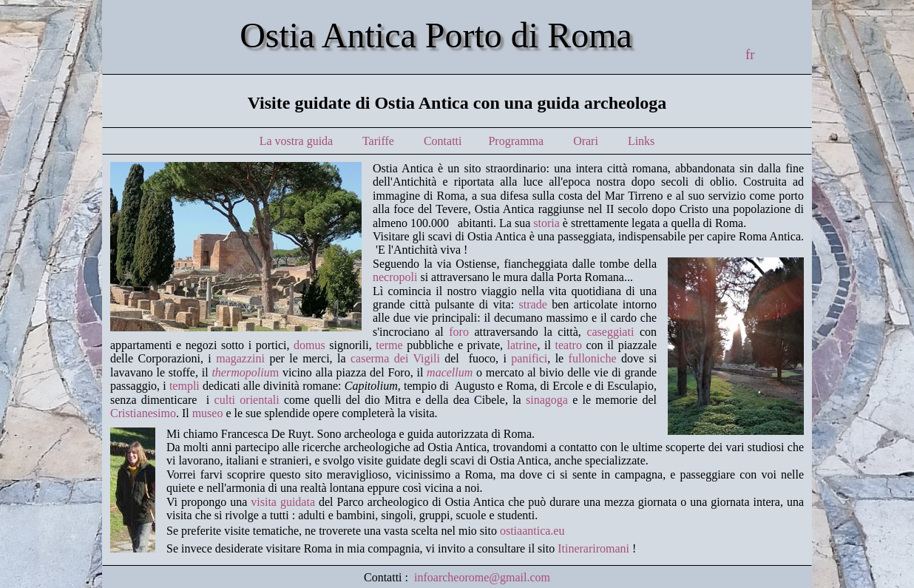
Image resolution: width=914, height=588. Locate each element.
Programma (517, 141)
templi (185, 386)
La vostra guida (297, 141)
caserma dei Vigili (395, 358)
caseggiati (610, 332)
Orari (586, 141)
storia (546, 223)
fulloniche (593, 358)
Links (641, 141)
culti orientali (247, 400)
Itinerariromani (593, 548)
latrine (522, 345)
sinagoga (547, 400)
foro (459, 332)
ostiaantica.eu (532, 531)
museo (208, 413)
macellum (450, 372)
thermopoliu (240, 372)
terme (389, 345)
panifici (529, 358)
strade (533, 304)
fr (750, 54)
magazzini (240, 358)
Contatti (443, 141)
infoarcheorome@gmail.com (482, 577)
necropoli (395, 277)
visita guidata (283, 502)
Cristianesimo (143, 413)
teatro (568, 345)
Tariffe (378, 141)
